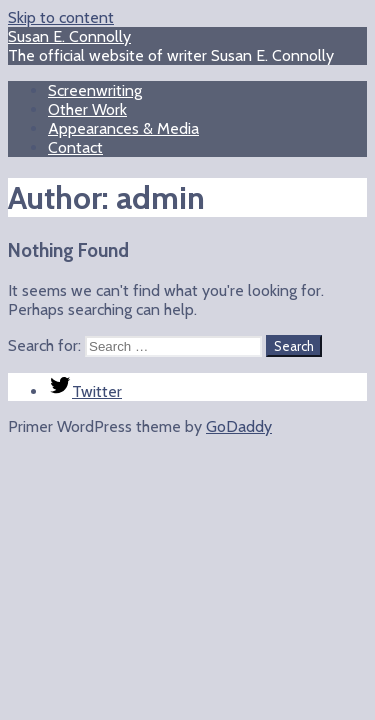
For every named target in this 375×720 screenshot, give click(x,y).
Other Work (87, 109)
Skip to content (61, 17)
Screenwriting (95, 90)
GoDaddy (239, 426)
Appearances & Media (123, 128)
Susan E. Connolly (69, 36)
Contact (75, 147)
